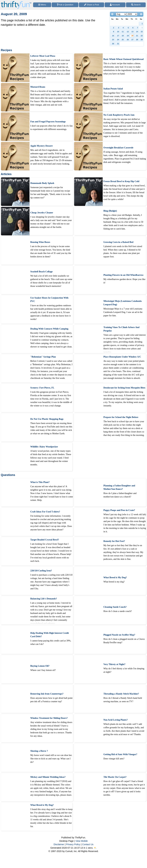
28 (137, 40)
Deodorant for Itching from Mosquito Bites (124, 388)
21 (137, 36)
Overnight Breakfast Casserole (118, 148)
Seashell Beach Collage (41, 272)
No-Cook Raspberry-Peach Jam (119, 115)
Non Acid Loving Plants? (116, 720)
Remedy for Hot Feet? (114, 541)
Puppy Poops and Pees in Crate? (119, 510)
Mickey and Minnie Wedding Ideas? (48, 777)
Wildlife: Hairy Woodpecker (44, 447)
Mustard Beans (38, 87)
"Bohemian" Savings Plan (43, 357)
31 (118, 44)
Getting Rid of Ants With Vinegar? (120, 754)
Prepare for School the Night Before (121, 417)
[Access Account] (115, 5)
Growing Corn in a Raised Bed (118, 242)
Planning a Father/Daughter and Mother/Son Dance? (119, 487)
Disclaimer (59, 844)
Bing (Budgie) (110, 211)
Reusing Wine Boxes (40, 242)
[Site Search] (136, 5)
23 (113, 40)
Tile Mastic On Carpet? (115, 777)
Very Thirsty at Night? (114, 664)
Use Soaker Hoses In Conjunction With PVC (49, 300)
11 (123, 32)
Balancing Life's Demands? (44, 599)
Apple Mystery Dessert (41, 146)
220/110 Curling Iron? (41, 571)
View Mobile (82, 841)
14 (137, 32)
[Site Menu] (42, 5)
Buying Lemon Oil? (40, 666)
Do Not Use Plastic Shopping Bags (47, 419)
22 (142, 36)
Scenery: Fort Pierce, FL (42, 388)
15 (142, 32)
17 (118, 36)
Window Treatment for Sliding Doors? (49, 718)
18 (123, 36)
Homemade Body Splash (42, 183)
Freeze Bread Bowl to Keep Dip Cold (121, 181)
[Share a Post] (92, 5)
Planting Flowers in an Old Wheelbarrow (124, 275)
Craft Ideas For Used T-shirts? (45, 512)
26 (128, 40)
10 (118, 32)
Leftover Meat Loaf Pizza (43, 56)
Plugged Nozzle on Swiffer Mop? (119, 635)
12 (128, 32)
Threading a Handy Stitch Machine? (121, 694)
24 (118, 40)
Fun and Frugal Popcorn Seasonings (48, 122)
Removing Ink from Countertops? (47, 694)
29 (142, 40)
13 (132, 32)
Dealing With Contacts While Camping (49, 329)
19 (128, 36)
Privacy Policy (73, 844)
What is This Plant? (40, 482)
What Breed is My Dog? (115, 577)
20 (132, 36)
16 (113, 36)
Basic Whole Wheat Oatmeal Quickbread (124, 59)
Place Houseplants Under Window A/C (122, 357)
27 (132, 40)
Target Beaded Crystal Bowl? (45, 540)
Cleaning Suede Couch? (115, 607)
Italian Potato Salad (113, 89)
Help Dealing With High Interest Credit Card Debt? (50, 635)
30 (113, 44)
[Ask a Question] (65, 5)
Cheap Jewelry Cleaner (42, 213)
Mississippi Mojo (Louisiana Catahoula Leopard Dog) (123, 303)
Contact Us (88, 844)
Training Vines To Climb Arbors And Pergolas (121, 329)
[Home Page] (16, 2)
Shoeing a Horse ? (39, 751)
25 (123, 40)
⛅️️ (95, 848)
